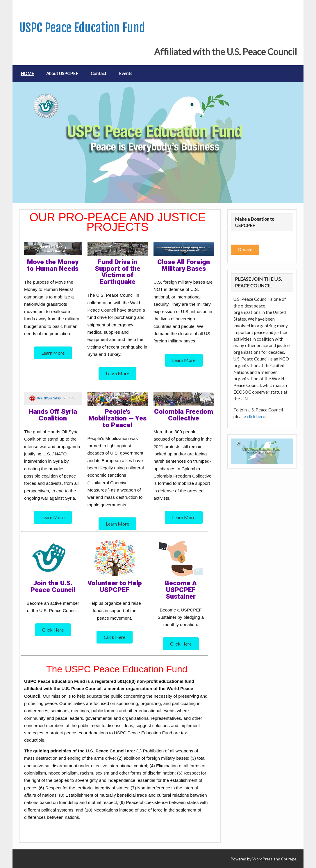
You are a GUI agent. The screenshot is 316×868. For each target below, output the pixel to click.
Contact (99, 73)
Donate (245, 249)
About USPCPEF (62, 73)
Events (126, 73)
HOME (27, 73)
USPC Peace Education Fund (82, 28)
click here (256, 416)
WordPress (263, 859)
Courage (289, 859)
